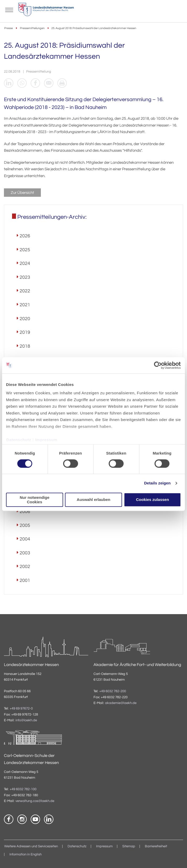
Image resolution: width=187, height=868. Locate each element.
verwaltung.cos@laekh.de (35, 801)
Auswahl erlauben (93, 500)
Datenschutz (19, 440)
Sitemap (129, 846)
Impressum (46, 440)
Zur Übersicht (22, 193)
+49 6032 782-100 (23, 789)
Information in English (26, 855)
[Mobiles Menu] (9, 9)
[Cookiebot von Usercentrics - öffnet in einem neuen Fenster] (158, 365)
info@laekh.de (26, 720)
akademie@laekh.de (121, 703)
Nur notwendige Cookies (34, 500)
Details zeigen (157, 483)
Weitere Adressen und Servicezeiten (31, 846)
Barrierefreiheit (156, 846)
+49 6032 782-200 (113, 691)
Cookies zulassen (152, 500)
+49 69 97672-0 (21, 709)
